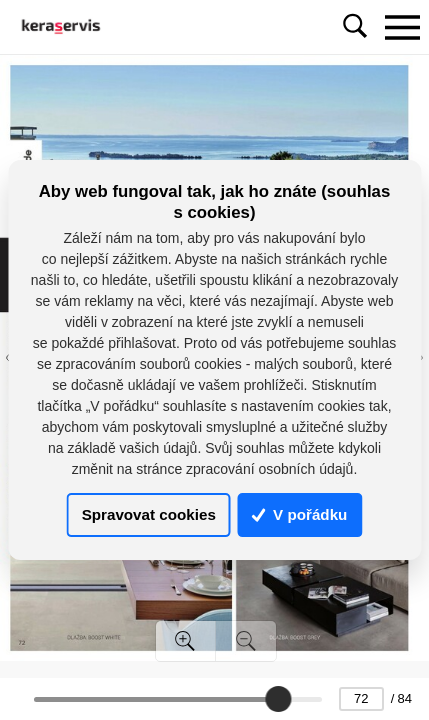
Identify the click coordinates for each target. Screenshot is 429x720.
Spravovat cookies (149, 515)
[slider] (278, 699)
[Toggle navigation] (402, 27)
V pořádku (300, 515)
